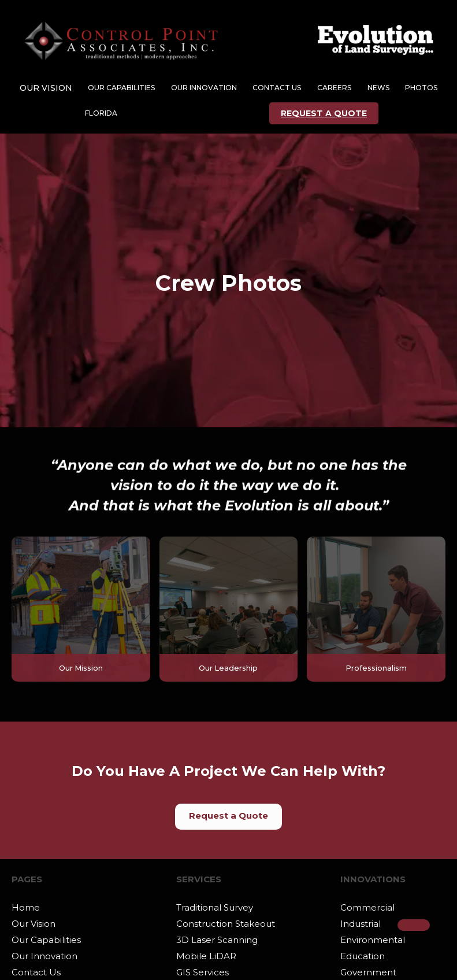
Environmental (373, 940)
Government (368, 972)
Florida (101, 113)
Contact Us (36, 972)
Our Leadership (228, 668)
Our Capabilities (46, 940)
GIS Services (203, 972)
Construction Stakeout (226, 924)
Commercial (367, 907)
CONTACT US (277, 88)
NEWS (378, 88)
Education (363, 956)
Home (26, 907)
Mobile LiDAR (206, 956)
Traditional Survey (215, 907)
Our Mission (81, 668)
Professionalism (376, 668)
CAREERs (334, 88)
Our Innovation (44, 956)
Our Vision (34, 924)
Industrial (361, 924)
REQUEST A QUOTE (324, 113)
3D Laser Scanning (217, 940)
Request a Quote (228, 816)
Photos (421, 88)
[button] (46, 88)
